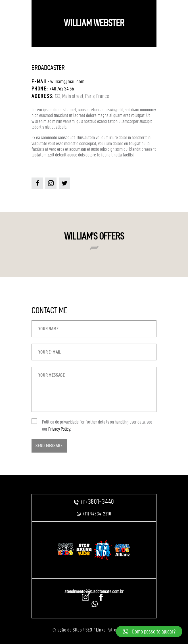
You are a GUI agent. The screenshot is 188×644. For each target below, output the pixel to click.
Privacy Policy (59, 429)
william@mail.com (67, 81)
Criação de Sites (67, 630)
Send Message (49, 446)
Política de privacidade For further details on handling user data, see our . (97, 425)
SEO (89, 630)
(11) (94, 502)
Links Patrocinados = (115, 630)
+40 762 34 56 (62, 89)
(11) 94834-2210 (94, 514)
